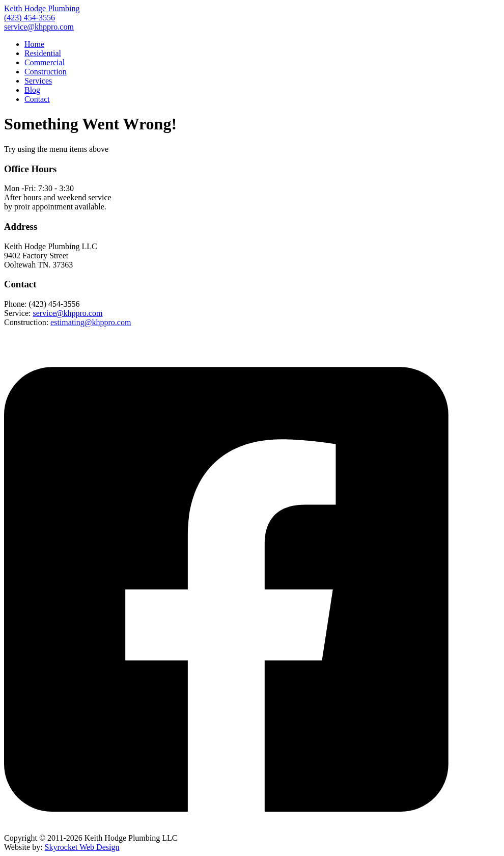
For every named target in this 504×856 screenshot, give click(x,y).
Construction (46, 72)
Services (38, 81)
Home (34, 44)
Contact (37, 99)
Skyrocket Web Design (82, 847)
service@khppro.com (39, 27)
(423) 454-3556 (30, 18)
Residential (43, 53)
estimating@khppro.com (91, 322)
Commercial (45, 62)
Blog (32, 90)
